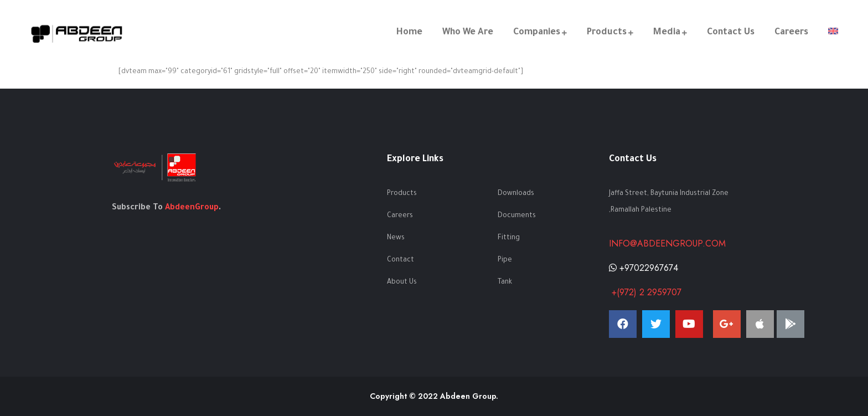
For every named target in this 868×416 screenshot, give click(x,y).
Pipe (505, 260)
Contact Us (731, 33)
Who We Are (468, 33)
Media (667, 33)
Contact (401, 260)
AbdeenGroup (192, 208)
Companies (537, 33)
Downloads (516, 194)
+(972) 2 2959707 (645, 292)
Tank (505, 283)
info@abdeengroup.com (667, 243)
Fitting (509, 238)
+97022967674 (644, 268)
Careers (791, 33)
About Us (402, 283)
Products (607, 33)
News (396, 238)
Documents (517, 216)
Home (409, 33)
